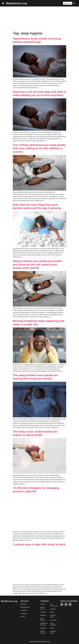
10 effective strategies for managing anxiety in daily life (36, 490)
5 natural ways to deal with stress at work (39, 544)
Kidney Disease (43, 632)
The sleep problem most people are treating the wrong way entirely (35, 377)
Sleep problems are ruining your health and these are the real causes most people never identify (37, 265)
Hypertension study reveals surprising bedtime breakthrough (37, 40)
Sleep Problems (53, 624)
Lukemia (53, 609)
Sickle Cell (53, 620)
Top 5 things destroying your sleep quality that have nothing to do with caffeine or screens (39, 148)
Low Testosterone (54, 605)
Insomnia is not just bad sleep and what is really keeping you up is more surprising (39, 93)
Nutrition (24, 604)
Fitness (23, 617)
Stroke (52, 628)
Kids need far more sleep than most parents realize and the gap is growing (37, 206)
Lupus (52, 612)
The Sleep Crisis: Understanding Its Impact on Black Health (35, 433)
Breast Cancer (42, 608)
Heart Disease (43, 619)
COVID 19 (43, 612)
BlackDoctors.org (17, 3)
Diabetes (43, 615)
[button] (3, 3)
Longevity (24, 613)
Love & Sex (24, 610)
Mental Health (25, 607)
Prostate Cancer (53, 616)
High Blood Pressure (44, 624)
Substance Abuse (53, 632)
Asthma (43, 604)
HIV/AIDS (43, 628)
